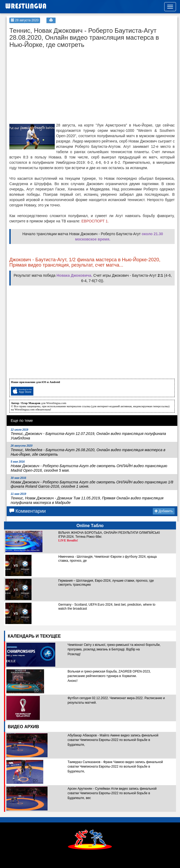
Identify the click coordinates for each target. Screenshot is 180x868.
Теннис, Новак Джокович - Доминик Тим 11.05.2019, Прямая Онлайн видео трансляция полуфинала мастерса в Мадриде (87, 499)
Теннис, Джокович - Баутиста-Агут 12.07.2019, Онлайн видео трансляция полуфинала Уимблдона (88, 434)
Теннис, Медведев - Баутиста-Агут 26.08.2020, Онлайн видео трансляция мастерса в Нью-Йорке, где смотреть (88, 450)
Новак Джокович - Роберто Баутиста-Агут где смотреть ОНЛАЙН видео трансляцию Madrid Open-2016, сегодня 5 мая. (89, 466)
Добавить (164, 511)
